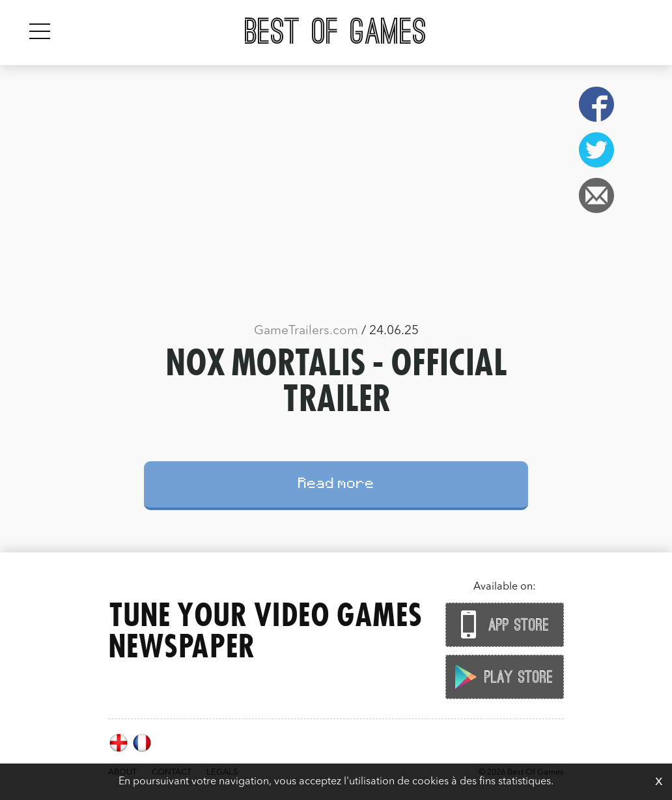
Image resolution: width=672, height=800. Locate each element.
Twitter (596, 150)
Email (596, 195)
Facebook (596, 104)
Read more (336, 485)
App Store (501, 624)
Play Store (501, 677)
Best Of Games (336, 33)
